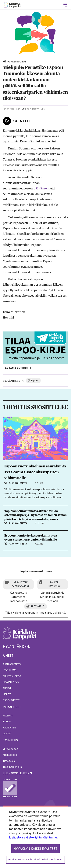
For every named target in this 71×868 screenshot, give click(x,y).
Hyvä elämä (10, 670)
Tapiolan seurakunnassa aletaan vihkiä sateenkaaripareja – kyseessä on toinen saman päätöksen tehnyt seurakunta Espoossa (35, 515)
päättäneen (41, 188)
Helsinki (8, 715)
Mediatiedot (10, 755)
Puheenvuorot (12, 676)
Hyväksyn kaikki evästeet (36, 849)
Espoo (7, 721)
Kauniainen (9, 727)
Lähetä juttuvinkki (54, 584)
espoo (34, 380)
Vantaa (7, 733)
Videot (7, 694)
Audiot (7, 688)
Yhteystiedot (10, 749)
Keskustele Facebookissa (21, 584)
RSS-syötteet (11, 700)
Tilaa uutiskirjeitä (12, 767)
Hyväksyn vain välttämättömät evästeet (35, 860)
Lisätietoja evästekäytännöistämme (33, 837)
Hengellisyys (11, 682)
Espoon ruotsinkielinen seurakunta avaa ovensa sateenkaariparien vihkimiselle (35, 472)
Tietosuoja (9, 761)
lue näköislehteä (16, 773)
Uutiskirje (38, 606)
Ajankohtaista (12, 664)
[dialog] (35, 837)
